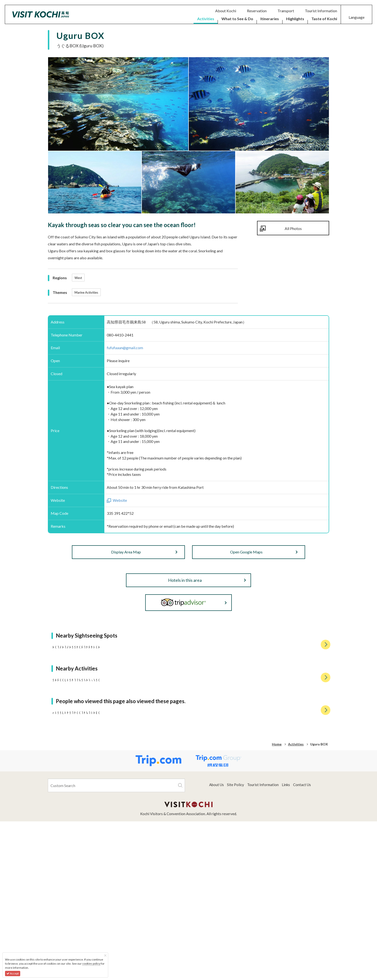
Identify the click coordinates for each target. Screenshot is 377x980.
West (78, 278)
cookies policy (91, 964)
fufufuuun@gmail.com (125, 348)
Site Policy (236, 943)
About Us (217, 943)
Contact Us (302, 943)
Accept (13, 973)
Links (286, 943)
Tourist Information (263, 943)
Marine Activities (86, 292)
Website (120, 500)
